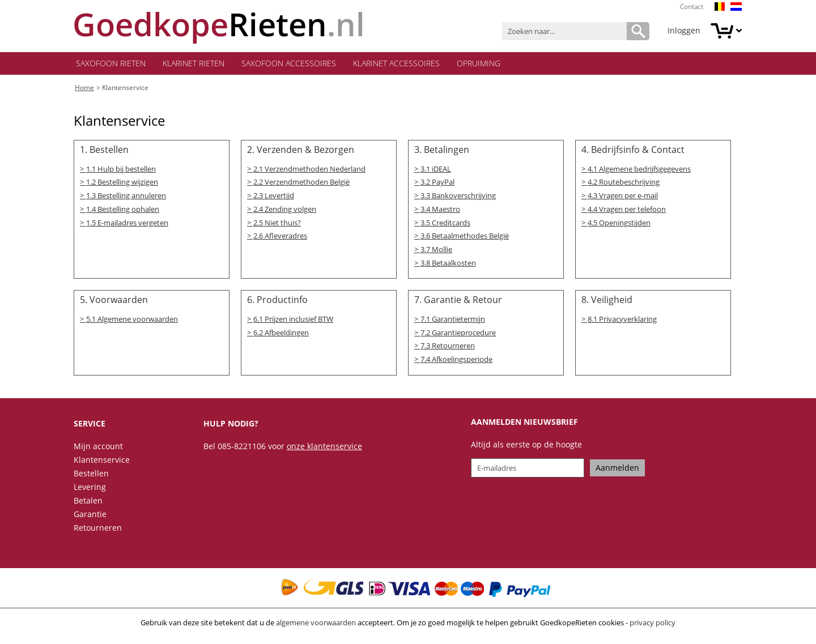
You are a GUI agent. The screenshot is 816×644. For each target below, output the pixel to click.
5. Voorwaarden (114, 303)
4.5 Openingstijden (619, 225)
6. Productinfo (277, 303)
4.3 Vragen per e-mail (623, 198)
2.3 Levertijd (274, 198)
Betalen (88, 504)
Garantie (90, 517)
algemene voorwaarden (316, 626)
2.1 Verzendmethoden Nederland (309, 170)
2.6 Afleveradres (280, 238)
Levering (90, 490)
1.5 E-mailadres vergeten (127, 225)
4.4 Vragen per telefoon (627, 211)
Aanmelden (617, 471)
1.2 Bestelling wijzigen (122, 184)
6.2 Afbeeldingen (281, 336)
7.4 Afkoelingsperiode (456, 363)
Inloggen (684, 30)
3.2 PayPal (437, 184)
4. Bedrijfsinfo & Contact (633, 151)
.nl (219, 24)
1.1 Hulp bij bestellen (121, 170)
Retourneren (98, 531)
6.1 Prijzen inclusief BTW (293, 322)
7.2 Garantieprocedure (458, 336)
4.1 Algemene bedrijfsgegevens (639, 170)
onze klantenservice (324, 449)
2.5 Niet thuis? (277, 225)
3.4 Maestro (440, 211)
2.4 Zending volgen (285, 211)
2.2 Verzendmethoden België (301, 184)
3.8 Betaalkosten (448, 266)
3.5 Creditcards (445, 225)
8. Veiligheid (607, 303)
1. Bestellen (104, 151)
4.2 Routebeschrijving (624, 184)
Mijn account (98, 449)
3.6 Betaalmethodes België (465, 238)
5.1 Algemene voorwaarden (132, 322)
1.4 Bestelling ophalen (123, 211)
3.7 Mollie (436, 252)
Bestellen (91, 477)
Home (84, 89)
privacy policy (653, 626)
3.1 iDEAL (436, 170)
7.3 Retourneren (448, 349)
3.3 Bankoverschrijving (458, 198)
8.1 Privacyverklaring (622, 322)
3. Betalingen (442, 151)
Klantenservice (125, 89)
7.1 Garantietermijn (453, 322)
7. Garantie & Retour (458, 303)
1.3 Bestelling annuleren (126, 198)
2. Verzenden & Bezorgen (301, 151)
